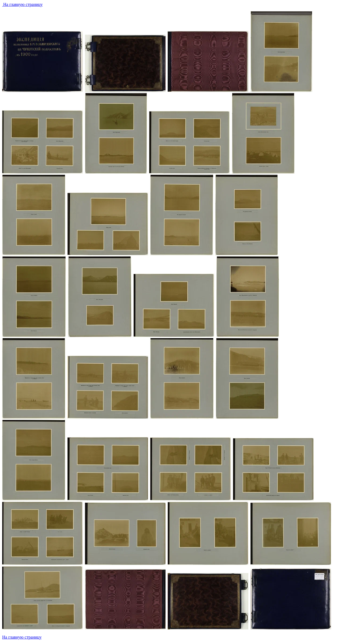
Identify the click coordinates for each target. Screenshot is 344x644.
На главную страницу (22, 4)
